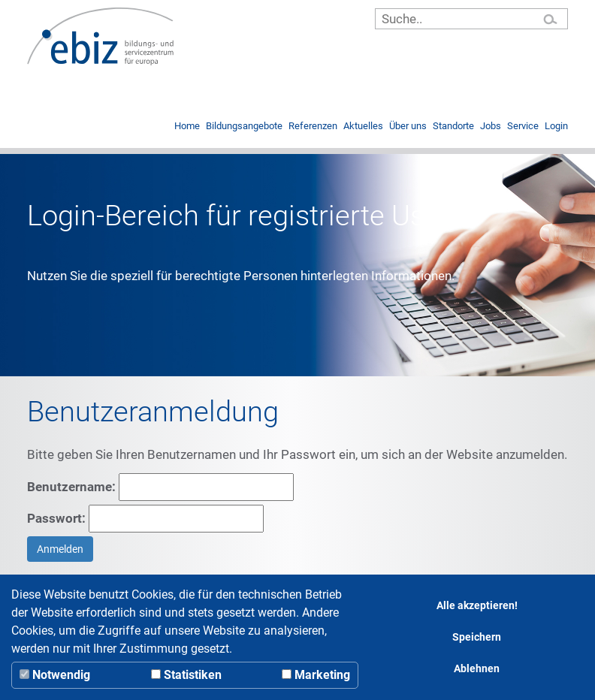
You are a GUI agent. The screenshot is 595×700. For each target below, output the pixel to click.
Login (556, 127)
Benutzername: (160, 487)
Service (523, 127)
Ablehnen (477, 669)
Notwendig (55, 675)
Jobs (491, 127)
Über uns (408, 127)
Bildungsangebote (244, 127)
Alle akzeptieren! (477, 606)
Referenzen (313, 127)
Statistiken (186, 675)
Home (187, 127)
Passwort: (145, 519)
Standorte (453, 127)
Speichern (477, 637)
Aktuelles (363, 127)
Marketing (316, 675)
